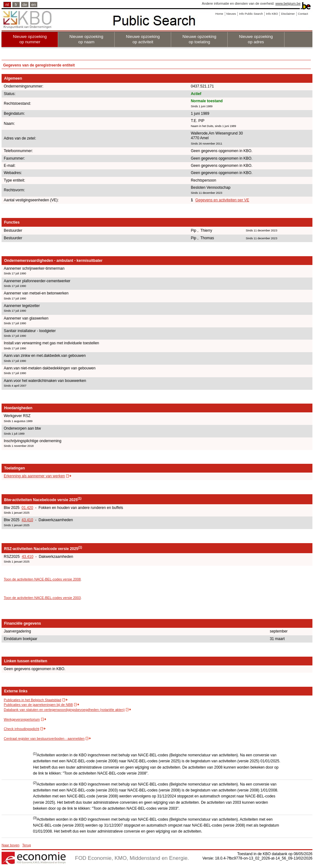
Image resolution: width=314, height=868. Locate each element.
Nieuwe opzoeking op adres (256, 39)
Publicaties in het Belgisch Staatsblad (32, 700)
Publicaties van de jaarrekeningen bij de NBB (38, 705)
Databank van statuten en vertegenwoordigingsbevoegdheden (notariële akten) (64, 710)
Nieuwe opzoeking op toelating (199, 39)
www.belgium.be (288, 3)
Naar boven (11, 845)
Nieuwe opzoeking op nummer (30, 39)
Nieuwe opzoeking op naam (86, 39)
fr (16, 5)
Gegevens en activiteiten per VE (222, 200)
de (25, 5)
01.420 (27, 508)
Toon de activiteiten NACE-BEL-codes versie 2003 (42, 598)
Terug (27, 845)
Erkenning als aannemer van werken (34, 476)
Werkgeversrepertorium (22, 719)
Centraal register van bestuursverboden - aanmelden (44, 738)
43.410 (27, 520)
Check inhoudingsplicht (22, 729)
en (34, 5)
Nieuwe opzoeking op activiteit (143, 39)
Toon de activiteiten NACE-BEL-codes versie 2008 (42, 579)
